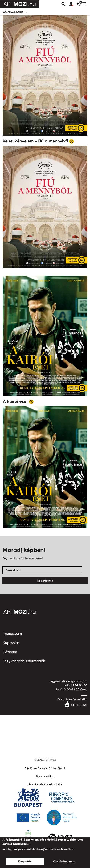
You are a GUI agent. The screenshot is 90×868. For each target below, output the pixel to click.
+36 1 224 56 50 (76, 685)
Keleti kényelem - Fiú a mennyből (35, 141)
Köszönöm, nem (64, 861)
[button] (73, 4)
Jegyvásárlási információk (24, 661)
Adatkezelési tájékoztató (45, 784)
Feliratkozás (45, 581)
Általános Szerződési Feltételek (45, 768)
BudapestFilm (45, 776)
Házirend (10, 652)
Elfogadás (25, 861)
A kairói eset (15, 401)
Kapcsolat (11, 643)
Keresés (63, 4)
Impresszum (12, 634)
